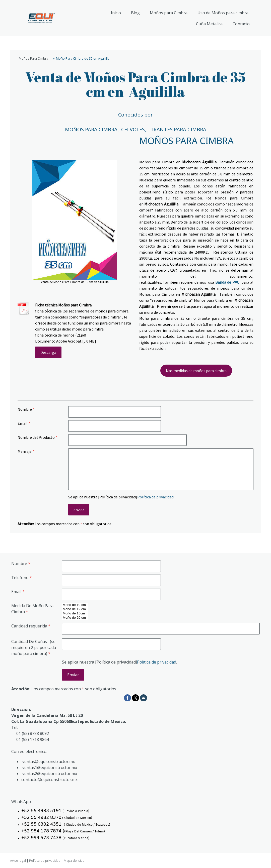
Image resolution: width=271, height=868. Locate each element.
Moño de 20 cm (75, 618)
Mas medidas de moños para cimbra (196, 371)
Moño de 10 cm (75, 605)
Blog (135, 13)
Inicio (116, 13)
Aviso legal (18, 860)
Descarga (48, 352)
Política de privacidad (155, 497)
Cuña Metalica (209, 24)
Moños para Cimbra (169, 13)
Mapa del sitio (74, 860)
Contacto (241, 24)
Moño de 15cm (75, 614)
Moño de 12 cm (75, 609)
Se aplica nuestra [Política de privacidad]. (121, 497)
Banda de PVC (227, 282)
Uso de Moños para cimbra (223, 13)
